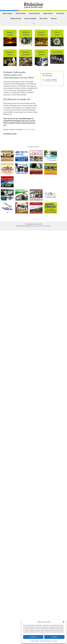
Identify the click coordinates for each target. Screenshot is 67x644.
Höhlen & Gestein (21, 13)
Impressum (54, 641)
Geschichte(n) (60, 13)
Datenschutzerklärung (45, 641)
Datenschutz (42, 226)
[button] (64, 622)
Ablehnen (54, 637)
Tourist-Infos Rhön (29, 130)
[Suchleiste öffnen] (34, 24)
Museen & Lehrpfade (30, 19)
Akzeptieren (33, 637)
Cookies (49, 226)
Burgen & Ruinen (48, 13)
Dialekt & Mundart (16, 19)
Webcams (54, 19)
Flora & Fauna (43, 19)
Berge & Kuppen (7, 13)
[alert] (52, 80)
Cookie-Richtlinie (35, 641)
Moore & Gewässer (34, 13)
